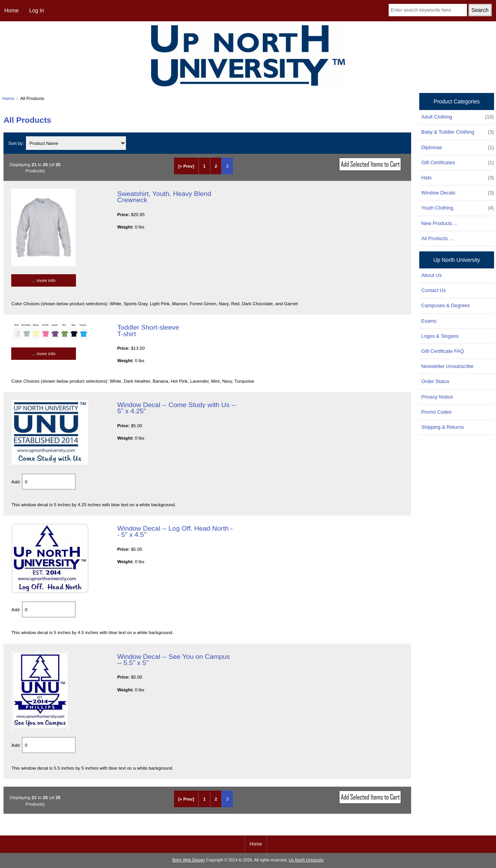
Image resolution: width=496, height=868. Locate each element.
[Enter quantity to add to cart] (49, 482)
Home (11, 10)
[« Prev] (186, 166)
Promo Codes (436, 412)
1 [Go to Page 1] (204, 166)
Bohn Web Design (189, 860)
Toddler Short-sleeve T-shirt (148, 330)
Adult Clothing (457, 117)
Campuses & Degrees (445, 305)
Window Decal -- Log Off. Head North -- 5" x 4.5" (175, 531)
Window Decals (457, 193)
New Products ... (439, 223)
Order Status (435, 381)
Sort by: (17, 143)
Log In (37, 10)
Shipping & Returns (443, 427)
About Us (431, 275)
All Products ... (437, 238)
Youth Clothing (457, 208)
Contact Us (433, 290)
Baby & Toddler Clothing (457, 132)
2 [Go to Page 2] (216, 166)
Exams (429, 321)
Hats (457, 178)
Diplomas (457, 148)
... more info (44, 280)
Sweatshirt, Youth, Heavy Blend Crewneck (164, 197)
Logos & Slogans (440, 336)
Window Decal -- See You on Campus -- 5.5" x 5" (173, 660)
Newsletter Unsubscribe (447, 366)
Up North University (306, 860)
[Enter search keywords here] (428, 10)
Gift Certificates (457, 163)
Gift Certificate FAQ (443, 351)
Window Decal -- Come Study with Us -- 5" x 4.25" (176, 408)
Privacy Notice (437, 397)
